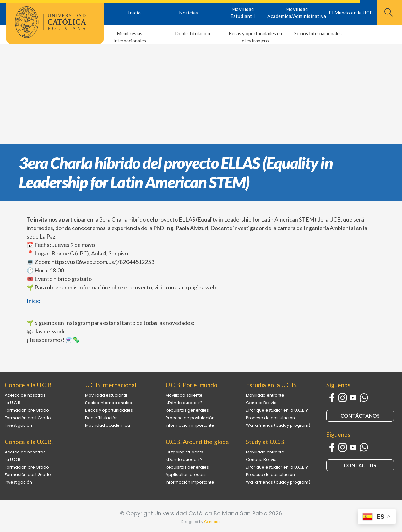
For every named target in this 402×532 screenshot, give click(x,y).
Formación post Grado (28, 418)
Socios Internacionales (318, 33)
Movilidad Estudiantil (243, 13)
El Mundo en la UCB (351, 13)
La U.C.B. (13, 403)
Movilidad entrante (265, 395)
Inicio (134, 13)
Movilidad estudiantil (106, 395)
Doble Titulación (193, 33)
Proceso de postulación (190, 418)
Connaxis (212, 522)
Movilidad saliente (184, 395)
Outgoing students (184, 452)
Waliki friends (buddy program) (278, 425)
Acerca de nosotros (25, 395)
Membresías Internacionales (130, 37)
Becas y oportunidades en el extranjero (255, 37)
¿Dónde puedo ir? (184, 403)
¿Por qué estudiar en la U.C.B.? (277, 410)
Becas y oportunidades (109, 410)
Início (33, 301)
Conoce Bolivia (261, 403)
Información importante (190, 425)
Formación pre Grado (27, 410)
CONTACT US (360, 465)
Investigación (18, 425)
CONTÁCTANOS (360, 416)
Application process (186, 475)
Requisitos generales (187, 410)
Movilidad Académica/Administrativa (297, 13)
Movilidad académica (108, 425)
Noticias (188, 13)
